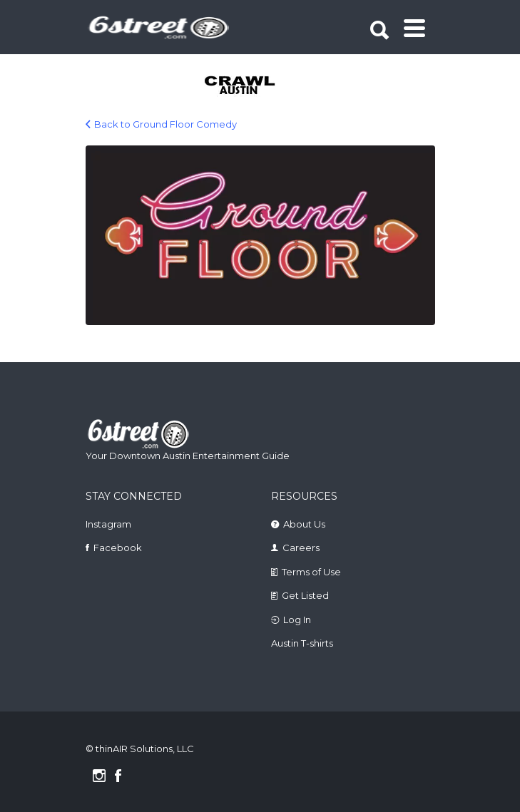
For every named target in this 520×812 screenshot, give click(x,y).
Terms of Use (311, 572)
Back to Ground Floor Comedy (165, 124)
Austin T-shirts (302, 643)
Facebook (118, 548)
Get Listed (305, 595)
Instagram (108, 524)
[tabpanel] (243, 86)
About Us (304, 524)
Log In (297, 620)
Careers (301, 548)
